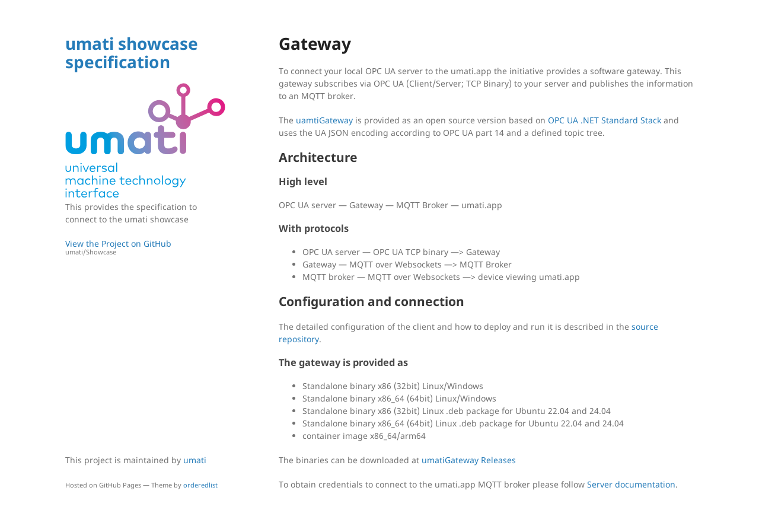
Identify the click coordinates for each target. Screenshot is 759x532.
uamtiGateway (324, 120)
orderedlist (200, 485)
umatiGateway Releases (469, 460)
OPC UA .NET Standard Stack (605, 120)
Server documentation (631, 484)
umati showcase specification (132, 52)
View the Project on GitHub (145, 248)
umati (195, 460)
